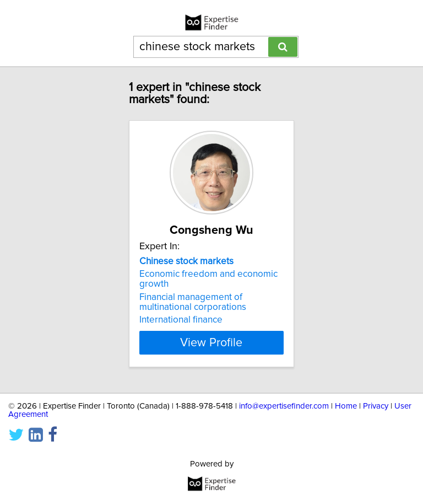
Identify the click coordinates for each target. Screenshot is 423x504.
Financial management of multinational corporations (193, 302)
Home (346, 406)
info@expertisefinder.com (284, 406)
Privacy (376, 406)
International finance (181, 320)
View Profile (211, 342)
